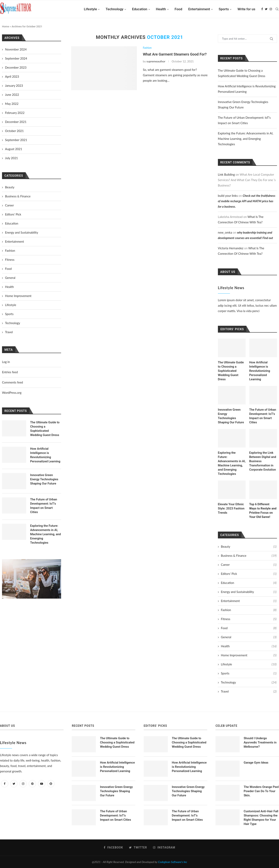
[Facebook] (262, 9)
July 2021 (11, 158)
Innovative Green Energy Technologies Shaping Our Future (231, 416)
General (249, 637)
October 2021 (14, 131)
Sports (224, 9)
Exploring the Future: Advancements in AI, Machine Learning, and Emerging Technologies (246, 139)
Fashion (147, 48)
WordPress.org (12, 393)
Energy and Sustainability (249, 592)
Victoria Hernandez (231, 248)
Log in (6, 362)
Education (140, 9)
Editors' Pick (249, 574)
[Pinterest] (32, 783)
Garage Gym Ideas (256, 763)
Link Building (226, 174)
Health (161, 9)
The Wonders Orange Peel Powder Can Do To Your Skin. (261, 791)
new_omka (225, 232)
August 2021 (14, 149)
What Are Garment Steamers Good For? (175, 54)
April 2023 (12, 76)
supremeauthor (156, 61)
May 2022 (12, 104)
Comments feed (12, 382)
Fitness (249, 619)
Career (249, 565)
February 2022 (15, 113)
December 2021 (16, 122)
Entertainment (199, 9)
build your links (228, 196)
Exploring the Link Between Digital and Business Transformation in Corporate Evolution (263, 461)
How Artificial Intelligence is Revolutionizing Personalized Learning (260, 371)
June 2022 (12, 95)
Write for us (246, 9)
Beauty (249, 547)
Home (6, 26)
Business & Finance (249, 556)
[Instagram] (271, 9)
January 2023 (14, 86)
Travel (249, 691)
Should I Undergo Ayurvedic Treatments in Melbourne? (260, 742)
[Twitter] (266, 9)
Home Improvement (249, 655)
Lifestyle (90, 9)
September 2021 (16, 140)
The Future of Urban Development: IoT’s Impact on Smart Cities (263, 416)
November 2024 (16, 49)
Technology (114, 9)
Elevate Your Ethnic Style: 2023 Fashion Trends (231, 508)
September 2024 (16, 58)
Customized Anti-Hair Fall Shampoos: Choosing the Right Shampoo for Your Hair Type (261, 818)
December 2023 (16, 67)
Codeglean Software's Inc (173, 862)
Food (178, 9)
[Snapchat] (51, 783)
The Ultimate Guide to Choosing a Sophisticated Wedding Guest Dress (231, 371)
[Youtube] (42, 783)
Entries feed (10, 372)
